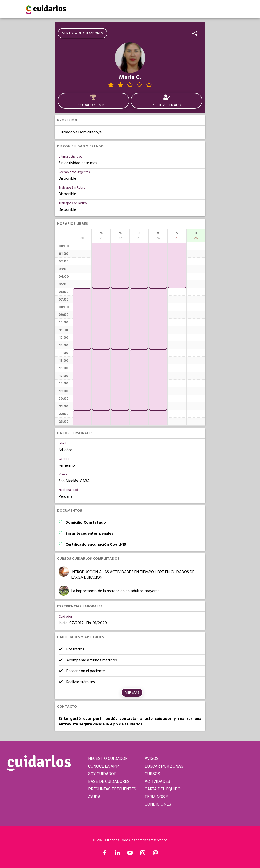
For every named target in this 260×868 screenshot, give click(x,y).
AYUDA (94, 797)
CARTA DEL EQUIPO (163, 789)
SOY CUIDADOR (102, 774)
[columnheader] (82, 236)
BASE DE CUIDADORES (109, 781)
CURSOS (152, 774)
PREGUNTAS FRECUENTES (112, 789)
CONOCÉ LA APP (103, 766)
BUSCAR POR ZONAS (164, 766)
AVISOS (152, 759)
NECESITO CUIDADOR (108, 759)
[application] (82, 319)
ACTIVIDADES (157, 781)
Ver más (132, 693)
